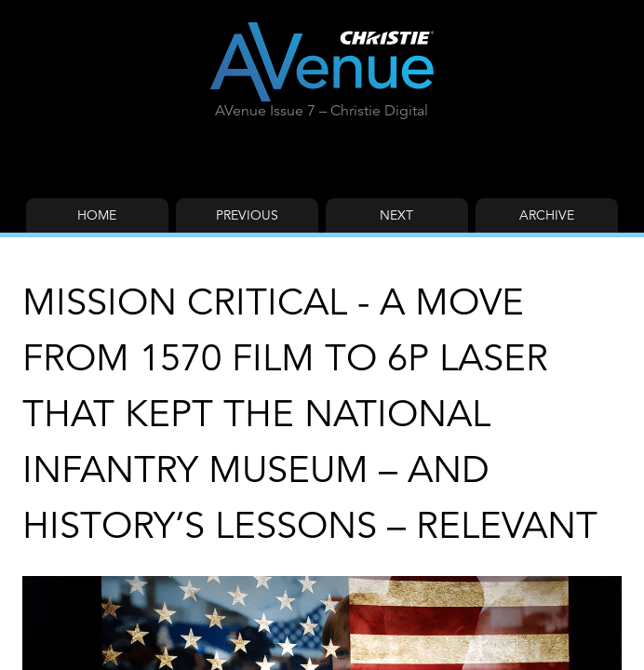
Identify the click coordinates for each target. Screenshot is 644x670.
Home (97, 215)
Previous (247, 215)
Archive (547, 215)
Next (396, 215)
